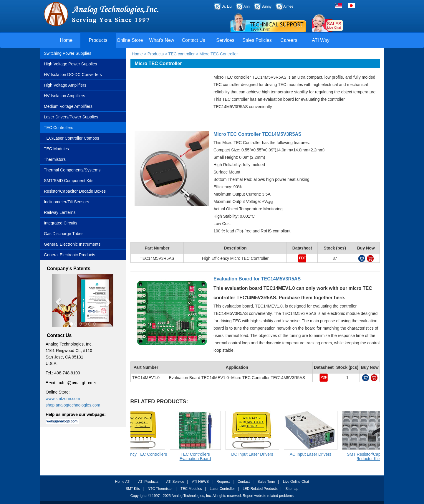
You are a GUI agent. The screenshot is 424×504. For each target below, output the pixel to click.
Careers (289, 40)
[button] (57, 301)
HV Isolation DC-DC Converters (73, 75)
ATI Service (175, 482)
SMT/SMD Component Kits (69, 181)
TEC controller (181, 54)
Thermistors (55, 159)
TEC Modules (191, 489)
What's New (162, 40)
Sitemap (292, 489)
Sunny (266, 6)
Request (223, 482)
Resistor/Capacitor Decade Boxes (75, 191)
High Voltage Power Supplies (71, 64)
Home (66, 40)
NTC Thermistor (160, 489)
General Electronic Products (69, 255)
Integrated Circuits (61, 223)
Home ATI (123, 482)
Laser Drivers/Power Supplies (71, 117)
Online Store (130, 40)
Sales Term (266, 482)
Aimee (288, 6)
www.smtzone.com (63, 399)
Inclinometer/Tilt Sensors (67, 202)
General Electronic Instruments (72, 244)
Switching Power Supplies (68, 53)
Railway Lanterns (60, 212)
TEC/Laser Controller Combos (72, 138)
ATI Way (321, 40)
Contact (244, 482)
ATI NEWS (200, 482)
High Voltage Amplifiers (65, 85)
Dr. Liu (227, 6)
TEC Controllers (59, 128)
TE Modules (56, 149)
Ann (247, 6)
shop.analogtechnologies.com (73, 405)
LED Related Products (260, 489)
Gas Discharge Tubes (64, 234)
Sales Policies (257, 40)
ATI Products (148, 482)
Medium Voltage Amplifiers (68, 106)
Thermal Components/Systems (72, 170)
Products (98, 40)
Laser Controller (222, 489)
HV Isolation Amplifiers (64, 96)
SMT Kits (133, 489)
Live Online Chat (296, 482)
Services (225, 40)
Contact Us (193, 40)
